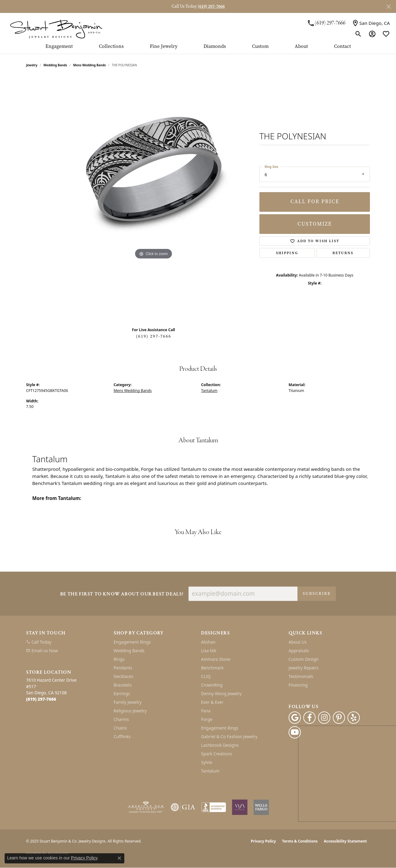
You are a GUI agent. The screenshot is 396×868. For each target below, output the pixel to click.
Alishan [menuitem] (208, 642)
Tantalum (209, 391)
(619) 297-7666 (154, 336)
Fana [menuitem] (206, 711)
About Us (298, 642)
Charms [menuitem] (121, 719)
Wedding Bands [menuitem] (129, 651)
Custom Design (304, 659)
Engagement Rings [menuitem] (132, 642)
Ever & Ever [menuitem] (212, 702)
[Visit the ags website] (146, 807)
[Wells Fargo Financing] (261, 807)
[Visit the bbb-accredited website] (214, 807)
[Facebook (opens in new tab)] (309, 718)
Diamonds (215, 47)
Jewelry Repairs (303, 668)
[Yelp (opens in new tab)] (354, 718)
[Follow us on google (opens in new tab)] (295, 718)
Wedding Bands (55, 65)
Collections (111, 47)
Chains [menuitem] (120, 728)
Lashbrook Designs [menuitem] (220, 745)
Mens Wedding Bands (89, 65)
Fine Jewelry (164, 47)
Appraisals (299, 651)
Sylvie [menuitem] (207, 762)
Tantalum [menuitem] (210, 771)
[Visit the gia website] (183, 807)
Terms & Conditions (300, 841)
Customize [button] (315, 224)
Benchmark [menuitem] (212, 668)
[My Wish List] (386, 34)
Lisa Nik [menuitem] (209, 651)
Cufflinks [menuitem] (122, 736)
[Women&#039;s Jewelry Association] (240, 807)
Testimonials (301, 676)
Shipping (287, 253)
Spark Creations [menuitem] (217, 754)
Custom (260, 47)
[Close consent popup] (119, 858)
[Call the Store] (41, 699)
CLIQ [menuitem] (206, 676)
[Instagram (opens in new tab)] (324, 718)
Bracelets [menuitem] (123, 685)
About (301, 47)
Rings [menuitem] (119, 659)
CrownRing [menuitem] (212, 685)
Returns (343, 253)
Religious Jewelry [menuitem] (130, 711)
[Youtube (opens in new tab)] (295, 732)
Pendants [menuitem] (123, 668)
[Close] (388, 7)
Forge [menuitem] (207, 719)
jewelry (32, 65)
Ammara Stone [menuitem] (216, 659)
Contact (342, 47)
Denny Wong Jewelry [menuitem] (221, 694)
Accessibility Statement (345, 841)
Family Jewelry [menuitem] (128, 702)
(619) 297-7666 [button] (211, 6)
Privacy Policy (263, 841)
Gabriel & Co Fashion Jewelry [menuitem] (229, 736)
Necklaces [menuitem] (123, 676)
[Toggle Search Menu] (358, 34)
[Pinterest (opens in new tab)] (339, 718)
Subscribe (317, 593)
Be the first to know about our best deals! (122, 594)
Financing (298, 685)
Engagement (59, 47)
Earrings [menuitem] (122, 694)
